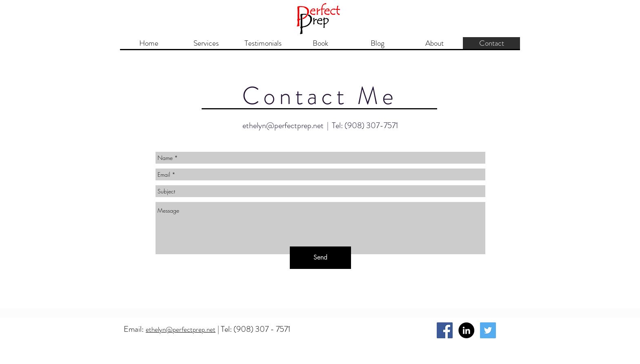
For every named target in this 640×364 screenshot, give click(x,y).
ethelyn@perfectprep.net (283, 125)
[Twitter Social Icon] (488, 330)
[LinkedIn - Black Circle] (466, 330)
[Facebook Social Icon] (445, 330)
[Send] (320, 258)
